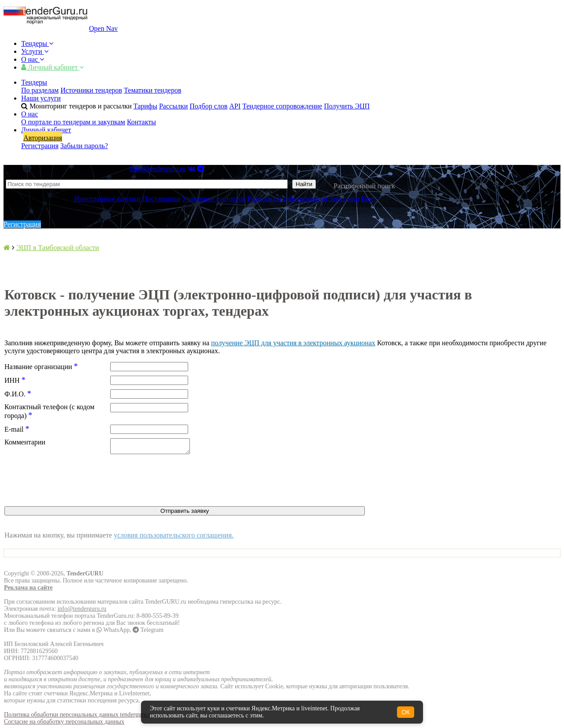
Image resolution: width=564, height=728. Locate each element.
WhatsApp (113, 633)
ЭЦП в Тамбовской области (58, 248)
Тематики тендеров (152, 90)
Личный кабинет (52, 67)
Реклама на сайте (28, 590)
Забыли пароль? (84, 146)
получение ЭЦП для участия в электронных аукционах (293, 343)
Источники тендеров (91, 90)
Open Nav (103, 28)
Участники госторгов (214, 199)
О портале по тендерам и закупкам (73, 122)
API (235, 106)
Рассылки (173, 106)
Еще (371, 199)
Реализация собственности (287, 199)
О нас (33, 59)
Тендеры (37, 43)
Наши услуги (41, 98)
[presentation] (71, 484)
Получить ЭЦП (347, 106)
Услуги (35, 51)
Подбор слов (208, 106)
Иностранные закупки (107, 199)
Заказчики (344, 199)
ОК (406, 712)
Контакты (141, 122)
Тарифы (145, 106)
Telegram (148, 633)
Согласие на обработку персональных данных (64, 724)
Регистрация (40, 146)
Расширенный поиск (364, 186)
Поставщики (161, 199)
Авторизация (43, 138)
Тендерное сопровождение (282, 106)
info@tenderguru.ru (158, 169)
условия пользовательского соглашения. (174, 538)
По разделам (40, 90)
